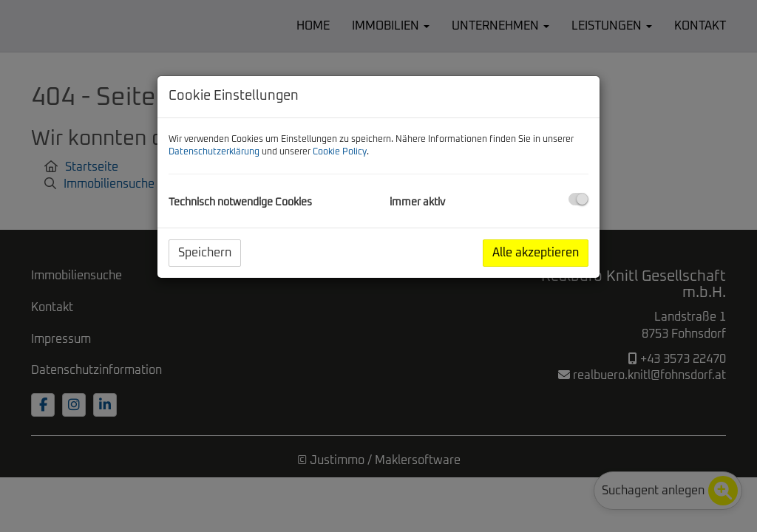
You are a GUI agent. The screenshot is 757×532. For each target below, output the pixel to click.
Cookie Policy (340, 152)
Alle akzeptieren (536, 253)
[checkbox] (578, 199)
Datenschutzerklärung (214, 152)
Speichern (205, 253)
